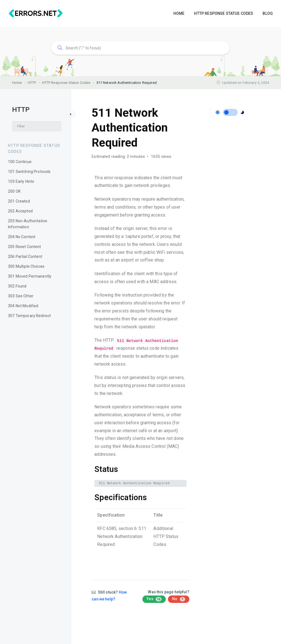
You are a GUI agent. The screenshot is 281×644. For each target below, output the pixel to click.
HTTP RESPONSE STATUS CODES (224, 13)
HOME (179, 13)
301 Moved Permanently (30, 276)
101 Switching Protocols (29, 172)
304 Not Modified (23, 306)
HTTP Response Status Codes (34, 149)
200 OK (14, 191)
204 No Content (22, 237)
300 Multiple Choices (26, 266)
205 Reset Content (25, 247)
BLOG (268, 13)
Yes (154, 599)
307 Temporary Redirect (29, 316)
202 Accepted (20, 211)
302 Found (17, 286)
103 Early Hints (21, 181)
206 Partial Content (25, 257)
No (179, 599)
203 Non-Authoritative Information (28, 224)
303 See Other (21, 296)
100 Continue (20, 162)
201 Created (19, 201)
